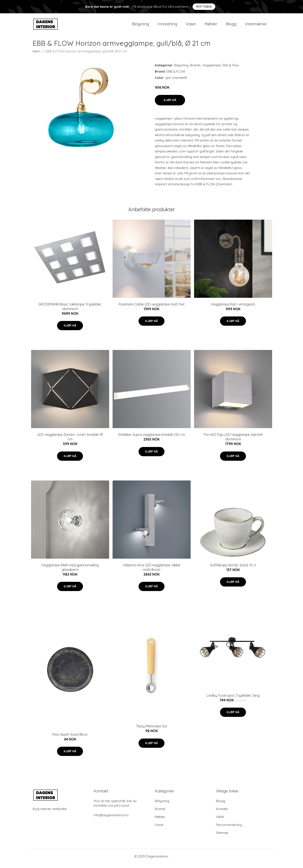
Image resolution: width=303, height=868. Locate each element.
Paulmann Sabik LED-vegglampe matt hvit (152, 309)
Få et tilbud (204, 7)
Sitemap (222, 837)
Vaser (191, 26)
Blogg (231, 26)
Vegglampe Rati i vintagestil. (233, 309)
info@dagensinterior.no (111, 819)
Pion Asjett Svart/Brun (70, 739)
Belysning (140, 26)
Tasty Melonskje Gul (151, 730)
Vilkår (220, 821)
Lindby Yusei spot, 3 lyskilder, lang (233, 700)
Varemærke (256, 26)
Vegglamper (212, 69)
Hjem (36, 55)
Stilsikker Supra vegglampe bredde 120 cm (152, 439)
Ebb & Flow (231, 69)
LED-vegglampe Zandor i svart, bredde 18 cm (70, 441)
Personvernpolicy (229, 829)
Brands (195, 69)
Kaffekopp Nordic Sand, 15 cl (233, 569)
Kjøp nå (170, 104)
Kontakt (222, 813)
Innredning (167, 26)
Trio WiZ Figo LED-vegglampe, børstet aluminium (233, 441)
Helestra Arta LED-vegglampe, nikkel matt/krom (152, 572)
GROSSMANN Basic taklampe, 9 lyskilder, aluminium (70, 311)
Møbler (211, 26)
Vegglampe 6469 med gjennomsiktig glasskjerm (70, 572)
